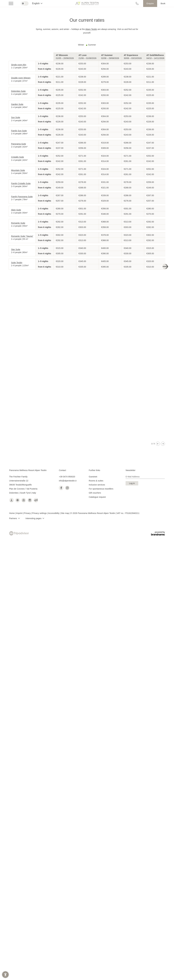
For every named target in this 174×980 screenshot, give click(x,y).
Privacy (28, 504)
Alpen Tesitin (91, 29)
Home (12, 504)
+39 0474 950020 (67, 468)
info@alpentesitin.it (68, 472)
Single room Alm (19, 65)
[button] (5, 975)
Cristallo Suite (18, 157)
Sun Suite (16, 117)
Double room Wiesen (21, 78)
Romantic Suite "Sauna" (22, 236)
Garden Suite (17, 104)
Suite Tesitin (17, 263)
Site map (65, 504)
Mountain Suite (18, 170)
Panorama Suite (19, 144)
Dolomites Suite (18, 91)
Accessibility (54, 504)
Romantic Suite (18, 223)
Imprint (20, 504)
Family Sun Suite (19, 131)
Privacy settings (40, 504)
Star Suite (16, 249)
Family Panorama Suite (22, 197)
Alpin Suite (16, 210)
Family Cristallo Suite (21, 183)
